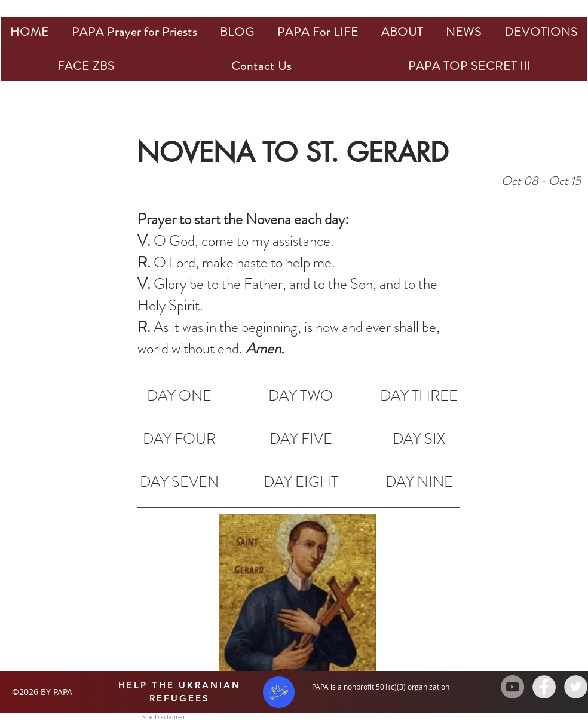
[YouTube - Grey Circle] (512, 687)
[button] (134, 32)
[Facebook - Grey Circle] (544, 687)
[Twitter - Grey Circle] (576, 687)
